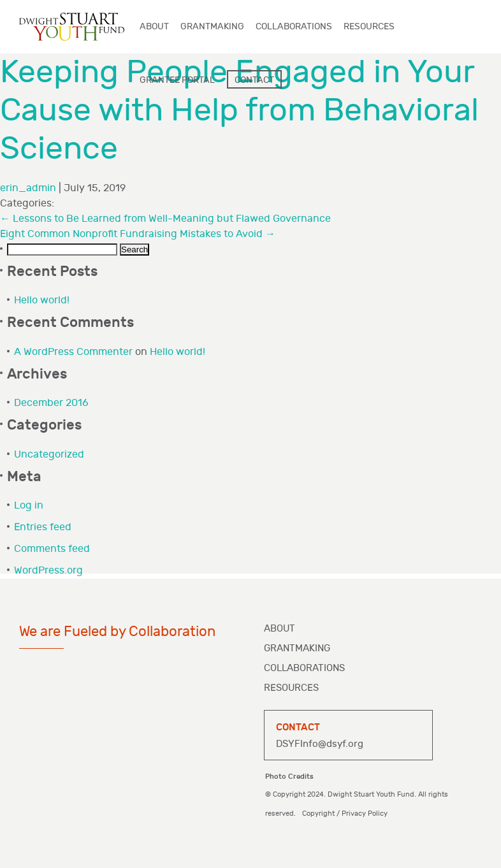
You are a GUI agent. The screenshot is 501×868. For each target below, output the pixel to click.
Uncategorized (49, 455)
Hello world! (42, 300)
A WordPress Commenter (73, 352)
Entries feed (43, 527)
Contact (254, 80)
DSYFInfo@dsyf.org (320, 744)
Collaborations (304, 668)
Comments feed (52, 549)
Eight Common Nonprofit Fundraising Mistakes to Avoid (138, 234)
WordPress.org (48, 571)
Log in (29, 506)
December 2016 (51, 403)
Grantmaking (297, 648)
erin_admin (28, 188)
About (280, 629)
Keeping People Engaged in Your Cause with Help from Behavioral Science (239, 111)
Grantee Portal (177, 80)
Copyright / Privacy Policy (345, 814)
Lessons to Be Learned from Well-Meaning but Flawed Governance (165, 219)
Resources (291, 688)
